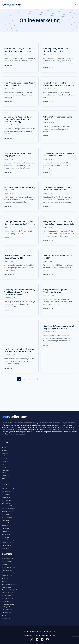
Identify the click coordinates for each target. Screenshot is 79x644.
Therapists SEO (7, 612)
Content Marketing (8, 536)
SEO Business (6, 466)
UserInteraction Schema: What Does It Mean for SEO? (19, 261)
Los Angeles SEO (7, 516)
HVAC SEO (5, 576)
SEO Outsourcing (7, 486)
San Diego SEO (7, 539)
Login (3, 472)
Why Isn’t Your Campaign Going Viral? (59, 120)
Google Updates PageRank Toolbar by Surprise (56, 295)
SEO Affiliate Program (9, 504)
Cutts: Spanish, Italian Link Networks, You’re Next (56, 50)
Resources (5, 455)
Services (4, 443)
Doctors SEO (6, 618)
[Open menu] (76, 4)
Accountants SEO (7, 568)
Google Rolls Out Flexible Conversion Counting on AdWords (55, 85)
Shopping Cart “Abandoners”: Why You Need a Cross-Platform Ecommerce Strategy (20, 297)
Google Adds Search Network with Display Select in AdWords (58, 332)
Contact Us (5, 464)
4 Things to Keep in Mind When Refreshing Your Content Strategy (19, 226)
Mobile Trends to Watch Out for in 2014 (59, 261)
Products (5, 449)
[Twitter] (31, 639)
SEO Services (6, 489)
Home (4, 440)
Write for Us (6, 469)
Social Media (6, 518)
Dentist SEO (6, 579)
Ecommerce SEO (7, 574)
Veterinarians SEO (8, 600)
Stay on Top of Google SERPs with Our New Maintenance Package (18, 51)
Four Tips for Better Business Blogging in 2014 (18, 157)
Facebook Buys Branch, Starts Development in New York (58, 191)
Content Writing (7, 542)
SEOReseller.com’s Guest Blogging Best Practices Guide (58, 157)
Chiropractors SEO (8, 597)
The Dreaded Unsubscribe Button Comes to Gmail (17, 84)
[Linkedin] (37, 639)
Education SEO (6, 585)
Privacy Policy (29, 635)
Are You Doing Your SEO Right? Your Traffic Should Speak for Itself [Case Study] (19, 122)
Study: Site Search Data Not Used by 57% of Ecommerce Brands (18, 356)
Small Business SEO (8, 556)
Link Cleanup (6, 530)
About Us (5, 446)
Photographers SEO (8, 571)
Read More (10, 67)
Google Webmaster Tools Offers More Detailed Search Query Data (59, 226)
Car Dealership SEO (8, 603)
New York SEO (6, 521)
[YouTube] (48, 639)
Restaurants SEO (7, 609)
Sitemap (52, 635)
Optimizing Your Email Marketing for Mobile (15, 191)
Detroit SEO (6, 533)
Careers (4, 461)
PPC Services (6, 524)
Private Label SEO (8, 492)
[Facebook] (42, 639)
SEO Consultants (7, 510)
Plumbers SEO (6, 594)
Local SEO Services (8, 507)
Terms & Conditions (41, 635)
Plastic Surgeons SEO (9, 565)
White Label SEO (7, 501)
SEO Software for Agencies (11, 483)
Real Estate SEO (7, 559)
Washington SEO (7, 527)
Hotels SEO (6, 615)
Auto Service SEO (7, 591)
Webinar (4, 452)
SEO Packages (6, 495)
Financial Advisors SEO (9, 582)
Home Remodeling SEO (10, 588)
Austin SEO (5, 545)
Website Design (7, 513)
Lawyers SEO (6, 562)
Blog (3, 458)
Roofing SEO (6, 606)
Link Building (6, 498)
